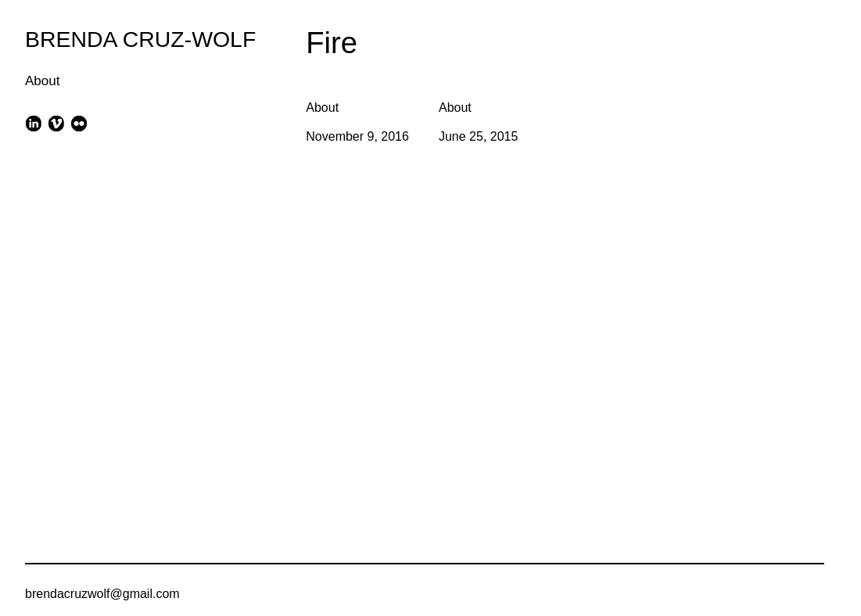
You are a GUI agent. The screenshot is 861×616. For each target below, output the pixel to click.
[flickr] (79, 123)
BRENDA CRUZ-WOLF (140, 39)
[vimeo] (56, 123)
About (42, 81)
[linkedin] (33, 123)
